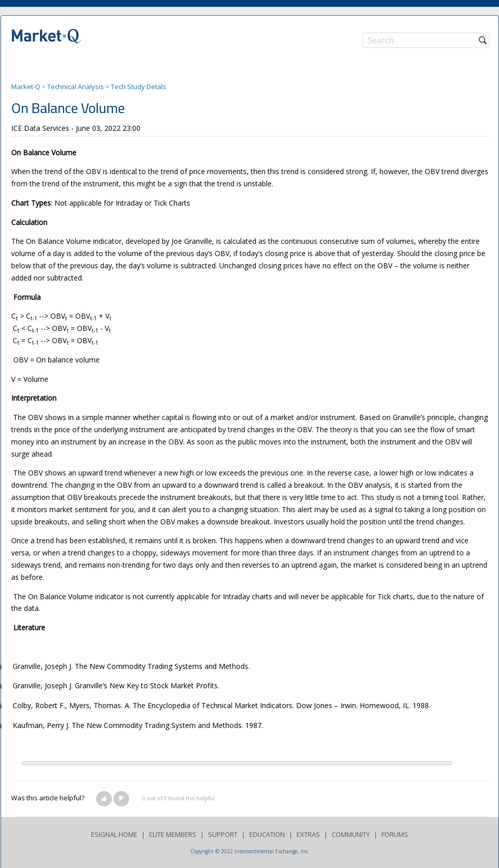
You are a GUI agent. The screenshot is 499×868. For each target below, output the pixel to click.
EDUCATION (267, 834)
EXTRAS (308, 834)
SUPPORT (223, 834)
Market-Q (26, 87)
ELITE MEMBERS (173, 834)
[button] (104, 799)
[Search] (426, 40)
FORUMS (395, 834)
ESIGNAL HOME (114, 834)
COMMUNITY (351, 834)
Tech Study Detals (139, 87)
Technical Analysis (76, 87)
